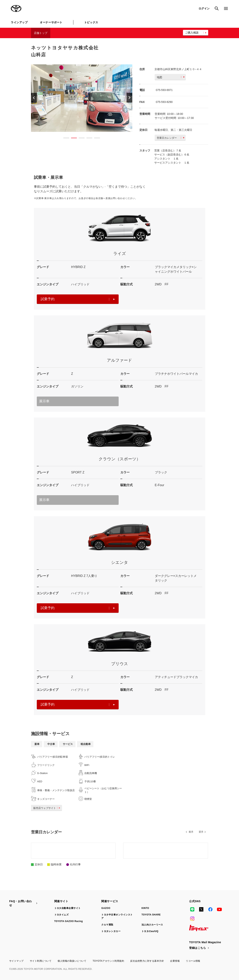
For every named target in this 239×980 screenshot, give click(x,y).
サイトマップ (16, 961)
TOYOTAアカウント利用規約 (108, 961)
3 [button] (80, 139)
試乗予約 (78, 299)
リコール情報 (193, 961)
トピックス (91, 22)
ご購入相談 (192, 33)
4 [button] (87, 139)
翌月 (201, 832)
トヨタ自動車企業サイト (68, 908)
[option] (80, 98)
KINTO (145, 908)
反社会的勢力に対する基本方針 (147, 961)
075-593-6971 (164, 90)
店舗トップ (41, 33)
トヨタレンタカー (111, 931)
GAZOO (106, 908)
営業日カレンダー (171, 138)
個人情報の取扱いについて (72, 961)
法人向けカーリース (152, 925)
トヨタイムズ (62, 915)
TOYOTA (16, 8)
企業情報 (175, 961)
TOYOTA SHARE (151, 915)
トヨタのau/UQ (150, 931)
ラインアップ (19, 22)
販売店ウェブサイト (47, 808)
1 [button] (64, 139)
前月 (191, 832)
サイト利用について (41, 961)
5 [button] (95, 139)
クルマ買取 (107, 925)
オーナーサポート (51, 22)
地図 (171, 77)
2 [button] (72, 139)
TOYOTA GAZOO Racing (69, 921)
